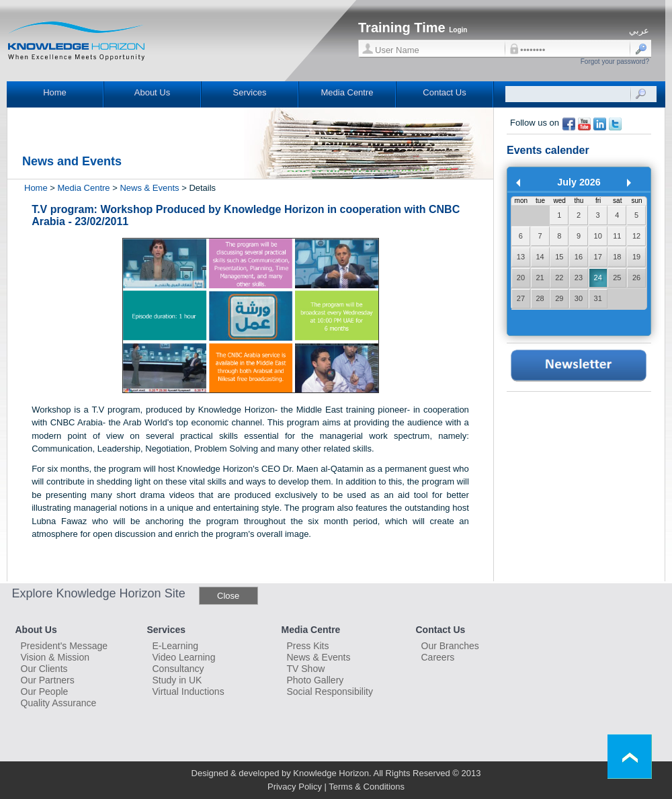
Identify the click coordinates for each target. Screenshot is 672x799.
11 (617, 236)
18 (617, 257)
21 (540, 278)
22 (559, 278)
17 (598, 257)
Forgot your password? (615, 61)
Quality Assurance (59, 703)
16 (579, 257)
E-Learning (176, 646)
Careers (438, 657)
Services (250, 92)
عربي (639, 31)
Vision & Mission (55, 657)
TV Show (306, 669)
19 (636, 257)
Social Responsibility (330, 691)
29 (559, 298)
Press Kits (308, 646)
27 (521, 298)
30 (579, 298)
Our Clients (44, 669)
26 (636, 278)
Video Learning (184, 657)
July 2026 (579, 182)
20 (521, 278)
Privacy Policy (295, 787)
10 (598, 236)
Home (55, 92)
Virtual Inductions (188, 691)
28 (540, 298)
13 (521, 257)
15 (559, 257)
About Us (152, 92)
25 (617, 278)
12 (636, 236)
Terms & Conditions (367, 787)
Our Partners (48, 680)
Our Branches (450, 646)
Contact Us (444, 92)
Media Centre (347, 92)
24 (598, 278)
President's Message (65, 646)
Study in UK (177, 680)
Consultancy (178, 669)
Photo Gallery (316, 680)
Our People (45, 691)
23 (579, 278)
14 (540, 257)
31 (598, 298)
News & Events (149, 188)
